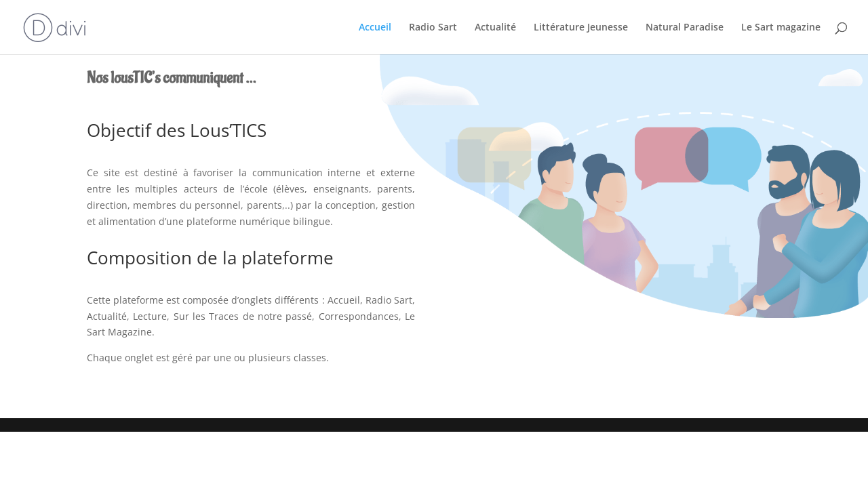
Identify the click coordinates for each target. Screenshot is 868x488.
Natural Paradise (685, 28)
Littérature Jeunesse (581, 28)
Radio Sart (433, 28)
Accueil (375, 28)
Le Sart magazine (781, 28)
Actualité (495, 28)
